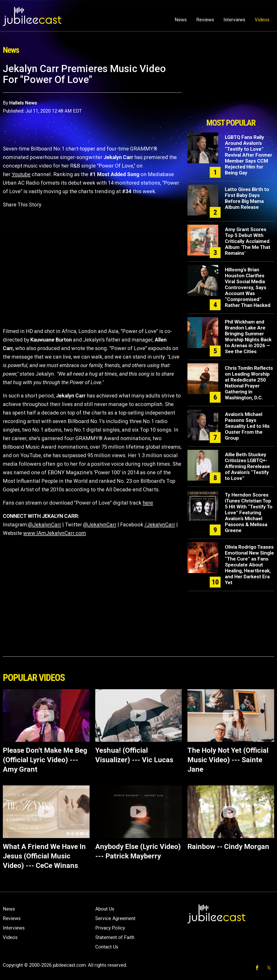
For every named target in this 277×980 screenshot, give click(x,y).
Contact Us (107, 947)
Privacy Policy (110, 928)
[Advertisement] (231, 89)
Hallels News (23, 103)
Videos (262, 20)
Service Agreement (115, 918)
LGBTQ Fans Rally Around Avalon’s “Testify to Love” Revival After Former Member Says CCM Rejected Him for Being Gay (249, 155)
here (148, 503)
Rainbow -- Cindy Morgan (228, 846)
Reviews (205, 20)
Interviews (234, 20)
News (181, 20)
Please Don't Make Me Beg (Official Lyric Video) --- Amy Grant (45, 760)
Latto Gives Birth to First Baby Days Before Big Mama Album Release (247, 198)
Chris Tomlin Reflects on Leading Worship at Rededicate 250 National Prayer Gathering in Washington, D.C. (249, 383)
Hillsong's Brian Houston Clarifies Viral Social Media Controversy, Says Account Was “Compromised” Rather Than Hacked (248, 287)
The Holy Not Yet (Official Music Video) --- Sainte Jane (228, 760)
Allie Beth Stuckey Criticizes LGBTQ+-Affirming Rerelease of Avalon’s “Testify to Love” (247, 466)
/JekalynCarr (160, 525)
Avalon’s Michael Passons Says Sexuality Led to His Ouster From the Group (247, 426)
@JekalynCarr (45, 525)
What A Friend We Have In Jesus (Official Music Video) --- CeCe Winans (44, 856)
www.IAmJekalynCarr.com (55, 533)
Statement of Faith (115, 937)
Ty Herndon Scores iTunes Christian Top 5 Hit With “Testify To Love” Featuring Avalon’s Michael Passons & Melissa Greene (249, 513)
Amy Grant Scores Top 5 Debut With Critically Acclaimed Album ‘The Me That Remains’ (248, 241)
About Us (105, 909)
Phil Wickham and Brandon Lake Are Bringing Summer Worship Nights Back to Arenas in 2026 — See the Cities (248, 337)
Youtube (21, 174)
